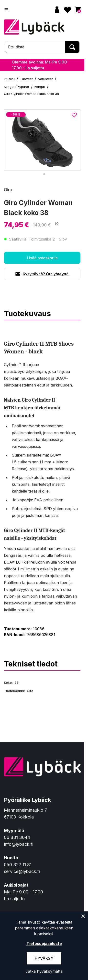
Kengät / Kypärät (16, 87)
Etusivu (9, 79)
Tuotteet (26, 79)
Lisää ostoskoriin (42, 258)
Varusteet (45, 79)
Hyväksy (44, 958)
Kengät (40, 87)
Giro (8, 190)
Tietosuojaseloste (44, 944)
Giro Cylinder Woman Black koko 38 (31, 94)
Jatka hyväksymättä (44, 971)
